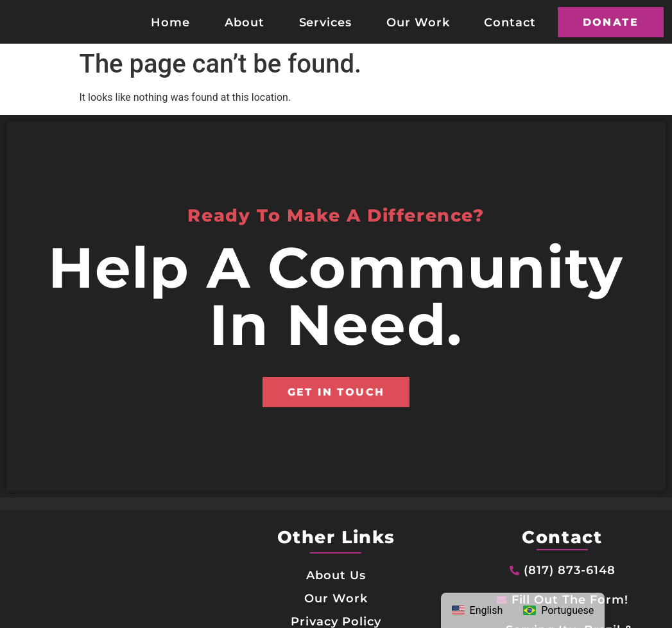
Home (170, 22)
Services (326, 22)
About (245, 22)
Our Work (418, 22)
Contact (510, 22)
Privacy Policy (336, 621)
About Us (336, 575)
